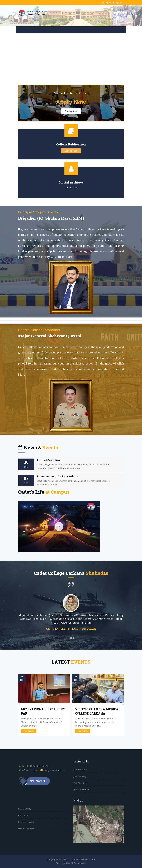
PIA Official (23, 815)
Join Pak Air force (81, 783)
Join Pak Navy (80, 776)
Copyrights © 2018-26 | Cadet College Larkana (71, 859)
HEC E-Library (25, 809)
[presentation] (19, 704)
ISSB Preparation (81, 789)
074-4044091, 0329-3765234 (35, 766)
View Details (29, 731)
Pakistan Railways (27, 822)
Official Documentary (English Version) (36, 503)
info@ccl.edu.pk (30, 770)
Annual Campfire (48, 460)
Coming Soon (71, 111)
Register (117, 3)
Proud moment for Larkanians (57, 476)
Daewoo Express (26, 828)
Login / (107, 3)
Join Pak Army (80, 770)
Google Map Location (54, 770)
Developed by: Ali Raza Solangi (71, 863)
